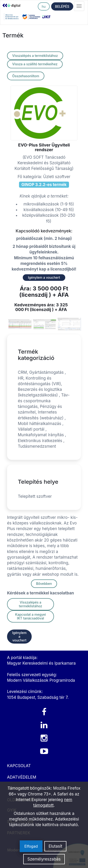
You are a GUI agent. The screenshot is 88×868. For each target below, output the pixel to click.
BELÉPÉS (62, 6)
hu (44, 6)
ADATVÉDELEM (22, 777)
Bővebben (44, 584)
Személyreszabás (44, 859)
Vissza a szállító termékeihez (35, 64)
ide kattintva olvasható (57, 825)
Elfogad (31, 846)
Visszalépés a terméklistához (35, 56)
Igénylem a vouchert (44, 277)
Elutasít (55, 846)
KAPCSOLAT (19, 766)
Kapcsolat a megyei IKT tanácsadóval (31, 616)
